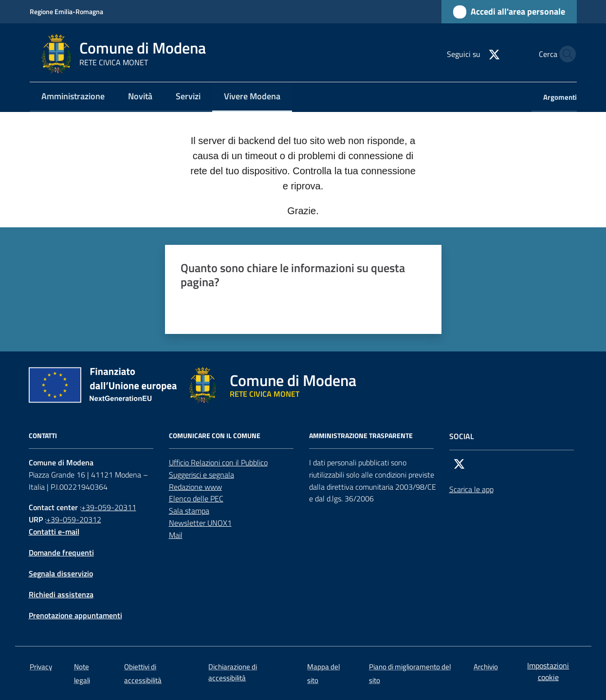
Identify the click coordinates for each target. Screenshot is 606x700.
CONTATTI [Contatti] (43, 436)
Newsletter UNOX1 (200, 523)
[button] (565, 54)
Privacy (41, 667)
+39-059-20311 (109, 507)
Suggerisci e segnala (202, 475)
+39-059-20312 (74, 519)
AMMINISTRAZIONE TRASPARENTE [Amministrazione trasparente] (361, 436)
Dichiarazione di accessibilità (233, 672)
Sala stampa (189, 511)
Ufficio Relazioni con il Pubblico (218, 462)
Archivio (486, 667)
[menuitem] (73, 97)
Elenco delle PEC (196, 498)
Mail (176, 535)
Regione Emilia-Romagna (66, 11)
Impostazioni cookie (548, 672)
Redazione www (195, 487)
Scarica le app (471, 489)
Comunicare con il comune (215, 436)
